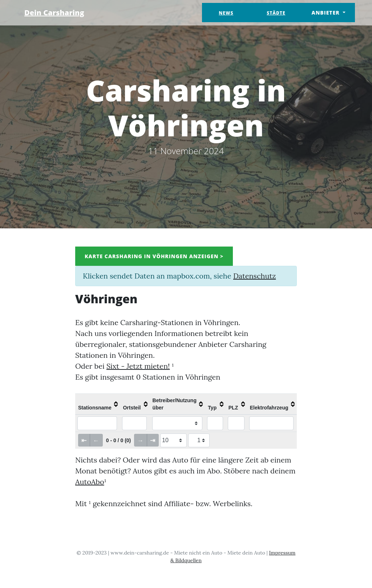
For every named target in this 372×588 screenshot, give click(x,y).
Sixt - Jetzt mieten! (138, 366)
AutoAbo (90, 482)
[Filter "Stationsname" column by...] (97, 423)
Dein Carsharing (54, 13)
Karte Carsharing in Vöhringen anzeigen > (154, 256)
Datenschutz (254, 276)
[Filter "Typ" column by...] (215, 423)
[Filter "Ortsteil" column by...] (134, 423)
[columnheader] (98, 404)
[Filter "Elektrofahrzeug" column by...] (272, 423)
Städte (276, 13)
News (226, 13)
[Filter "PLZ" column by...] (236, 423)
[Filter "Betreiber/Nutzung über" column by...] (177, 423)
